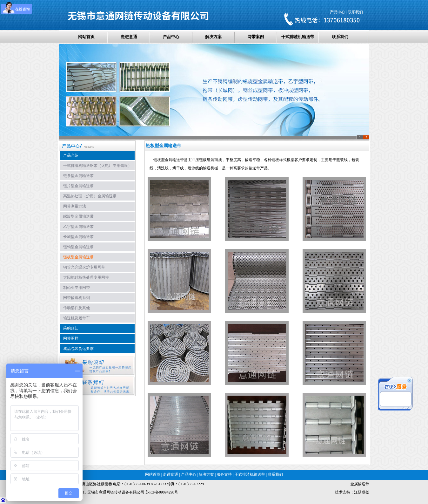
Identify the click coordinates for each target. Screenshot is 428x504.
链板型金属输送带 (78, 257)
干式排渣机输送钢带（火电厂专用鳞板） (97, 166)
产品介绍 (71, 155)
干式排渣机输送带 (298, 37)
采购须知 (71, 328)
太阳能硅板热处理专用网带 (86, 277)
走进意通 (129, 37)
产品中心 (338, 12)
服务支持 (224, 474)
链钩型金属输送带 (78, 247)
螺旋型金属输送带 (78, 216)
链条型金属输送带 (78, 176)
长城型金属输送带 (78, 237)
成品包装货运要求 (78, 349)
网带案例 (256, 37)
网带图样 (71, 338)
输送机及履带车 (77, 318)
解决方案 (213, 37)
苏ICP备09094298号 (162, 492)
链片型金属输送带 (78, 186)
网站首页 (86, 37)
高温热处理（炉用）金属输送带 (90, 196)
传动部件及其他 (77, 308)
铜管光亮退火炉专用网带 (84, 267)
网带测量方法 (75, 206)
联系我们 (355, 12)
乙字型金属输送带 (78, 227)
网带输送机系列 (77, 298)
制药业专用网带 (77, 288)
